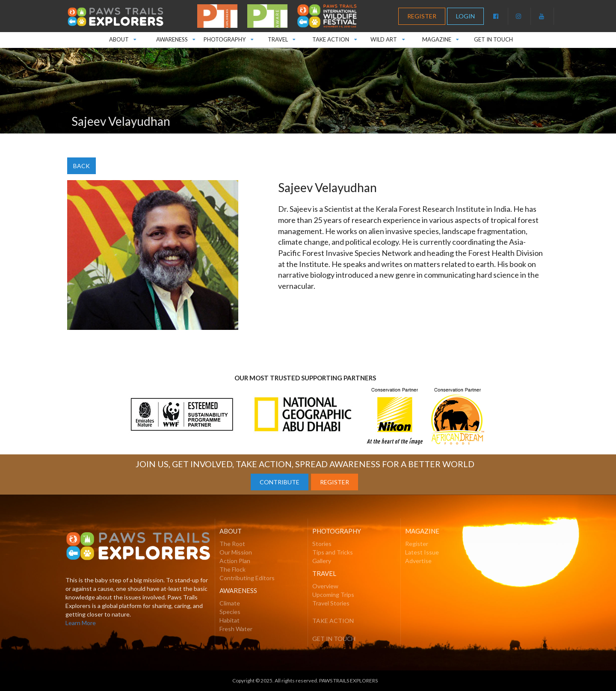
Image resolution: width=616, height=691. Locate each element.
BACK (81, 166)
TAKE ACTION (335, 37)
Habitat (230, 620)
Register (417, 544)
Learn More (81, 623)
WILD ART (387, 37)
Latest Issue (422, 552)
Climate (230, 603)
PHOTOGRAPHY (228, 37)
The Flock (232, 569)
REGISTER (422, 16)
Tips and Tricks (333, 552)
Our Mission (236, 552)
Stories (322, 544)
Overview (325, 586)
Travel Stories (331, 603)
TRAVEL (281, 37)
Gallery (322, 561)
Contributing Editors (247, 578)
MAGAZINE (441, 37)
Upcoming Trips (333, 595)
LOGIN (465, 16)
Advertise (418, 561)
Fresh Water (236, 629)
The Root (232, 544)
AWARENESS (175, 37)
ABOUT (122, 37)
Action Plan (235, 561)
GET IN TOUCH (493, 39)
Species (230, 612)
